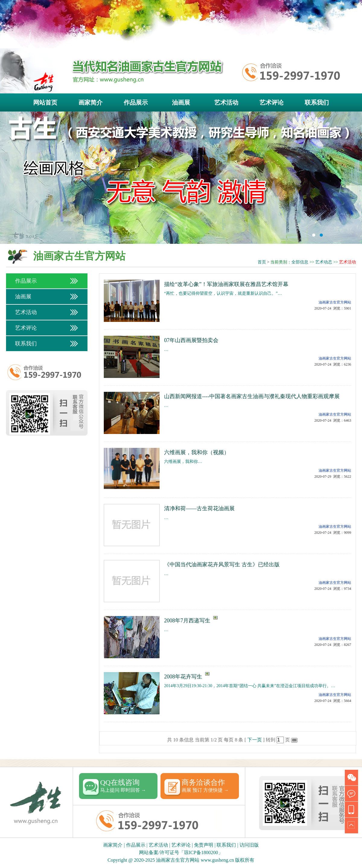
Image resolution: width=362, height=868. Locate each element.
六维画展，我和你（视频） (197, 452)
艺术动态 (324, 262)
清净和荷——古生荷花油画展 (199, 508)
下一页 (255, 740)
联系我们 (317, 102)
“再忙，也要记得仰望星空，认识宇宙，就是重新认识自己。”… (223, 293)
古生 (181, 178)
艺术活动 (226, 102)
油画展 (181, 102)
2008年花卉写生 (183, 677)
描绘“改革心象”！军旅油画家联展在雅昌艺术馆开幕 (226, 284)
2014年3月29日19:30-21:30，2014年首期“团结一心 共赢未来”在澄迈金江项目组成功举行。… (250, 686)
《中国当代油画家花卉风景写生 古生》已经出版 (222, 565)
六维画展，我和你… (183, 462)
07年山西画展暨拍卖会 (191, 340)
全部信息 (300, 262)
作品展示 (136, 102)
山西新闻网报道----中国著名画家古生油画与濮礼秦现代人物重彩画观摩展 (252, 396)
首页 (262, 262)
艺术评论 (271, 102)
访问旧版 (249, 845)
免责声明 (204, 845)
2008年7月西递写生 (187, 621)
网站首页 (45, 102)
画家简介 (91, 102)
